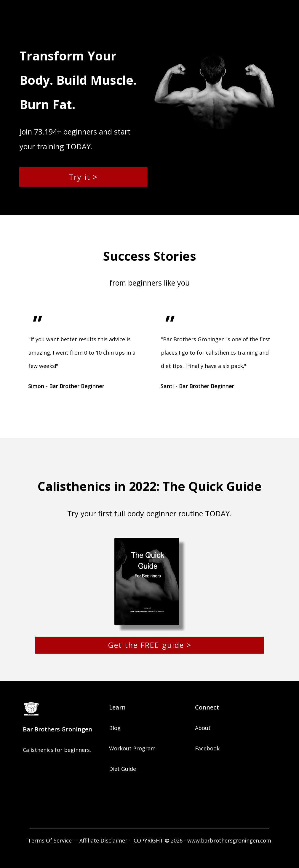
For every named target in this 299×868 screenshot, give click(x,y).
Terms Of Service (50, 840)
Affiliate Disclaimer (103, 840)
